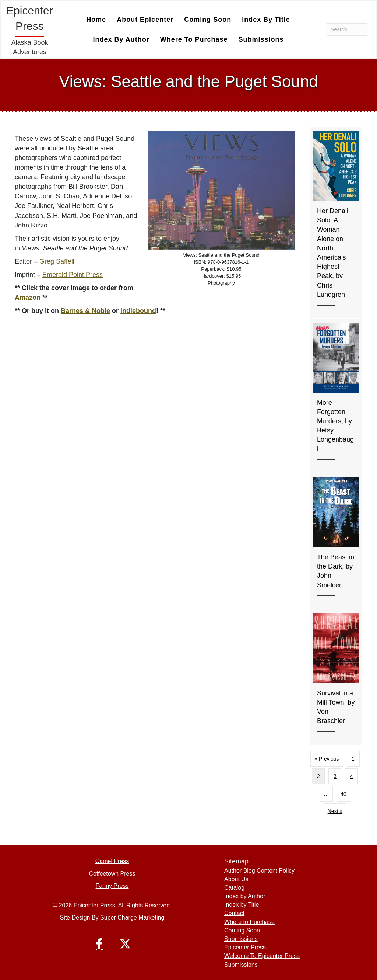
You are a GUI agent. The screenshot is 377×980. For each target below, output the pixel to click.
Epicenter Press (245, 947)
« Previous (327, 759)
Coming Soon (208, 20)
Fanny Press (112, 886)
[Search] (347, 29)
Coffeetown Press (112, 874)
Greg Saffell (57, 261)
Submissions (261, 39)
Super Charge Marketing (132, 918)
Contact (234, 913)
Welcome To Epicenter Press (262, 956)
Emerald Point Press (73, 275)
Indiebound (138, 311)
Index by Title (266, 20)
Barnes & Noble (85, 311)
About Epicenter (145, 20)
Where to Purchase (194, 39)
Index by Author (121, 39)
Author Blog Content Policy (259, 871)
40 (343, 794)
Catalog (234, 888)
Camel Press (112, 861)
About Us (236, 879)
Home (96, 20)
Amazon (29, 298)
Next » (335, 811)
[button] (99, 944)
